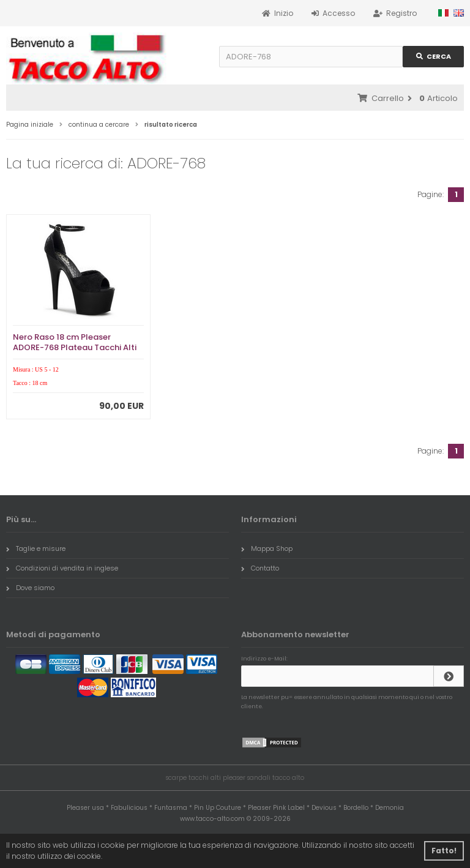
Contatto (260, 568)
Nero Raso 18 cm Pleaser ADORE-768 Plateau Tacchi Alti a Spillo (75, 347)
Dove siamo (30, 588)
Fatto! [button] (444, 851)
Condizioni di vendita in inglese (62, 568)
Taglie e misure (36, 548)
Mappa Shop (267, 548)
